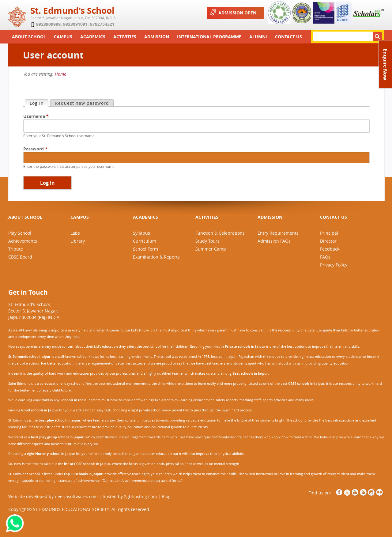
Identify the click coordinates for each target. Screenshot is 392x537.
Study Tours (207, 241)
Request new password (82, 103)
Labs (75, 233)
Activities (125, 37)
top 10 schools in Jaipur (83, 474)
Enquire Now (385, 64)
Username (36, 116)
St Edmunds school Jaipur (29, 357)
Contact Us (288, 37)
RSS (363, 492)
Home (60, 74)
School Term (145, 249)
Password (35, 149)
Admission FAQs (274, 241)
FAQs (325, 257)
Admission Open (232, 12)
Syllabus (141, 233)
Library (78, 241)
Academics (93, 37)
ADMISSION (270, 217)
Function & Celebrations (220, 233)
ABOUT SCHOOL (25, 217)
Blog (166, 496)
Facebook (339, 492)
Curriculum (145, 241)
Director (328, 241)
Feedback (330, 249)
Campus (63, 37)
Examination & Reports (156, 257)
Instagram (371, 492)
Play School (20, 233)
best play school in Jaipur (60, 420)
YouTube (355, 492)
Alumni (258, 37)
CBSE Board (20, 257)
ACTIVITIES (207, 217)
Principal (329, 233)
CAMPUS (80, 217)
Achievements (23, 241)
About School (29, 37)
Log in (39, 103)
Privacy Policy (334, 265)
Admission (157, 37)
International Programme (209, 37)
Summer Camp (211, 249)
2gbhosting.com (140, 496)
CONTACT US (334, 217)
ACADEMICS (145, 217)
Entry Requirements (278, 233)
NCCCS (379, 492)
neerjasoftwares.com (76, 496)
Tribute (16, 249)
